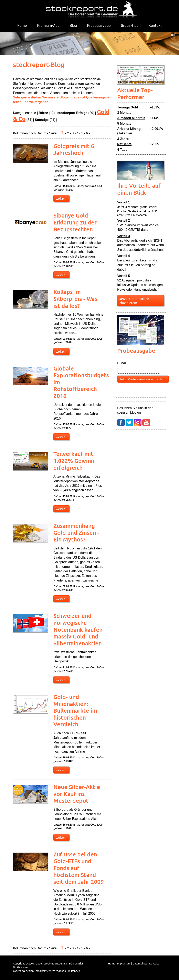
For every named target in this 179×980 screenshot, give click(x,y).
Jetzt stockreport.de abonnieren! (134, 300)
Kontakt (155, 26)
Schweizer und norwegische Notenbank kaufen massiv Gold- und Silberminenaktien (78, 629)
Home (22, 26)
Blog (73, 26)
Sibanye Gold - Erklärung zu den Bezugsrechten (76, 222)
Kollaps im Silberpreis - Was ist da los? (75, 299)
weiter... (61, 198)
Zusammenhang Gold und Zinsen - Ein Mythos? (76, 532)
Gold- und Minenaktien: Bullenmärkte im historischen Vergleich (75, 710)
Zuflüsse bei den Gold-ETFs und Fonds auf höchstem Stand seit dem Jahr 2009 (79, 868)
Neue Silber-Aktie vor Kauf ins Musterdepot (77, 794)
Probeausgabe (99, 26)
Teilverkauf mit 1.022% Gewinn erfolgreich (74, 460)
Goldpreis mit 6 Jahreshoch (74, 149)
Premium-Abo (48, 26)
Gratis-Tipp (130, 26)
